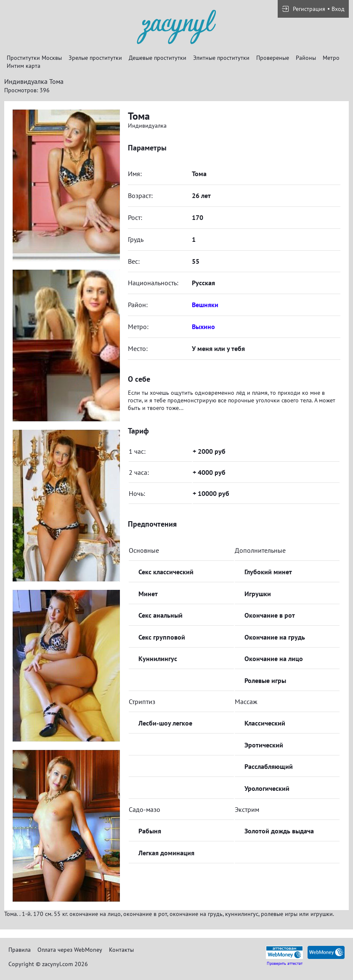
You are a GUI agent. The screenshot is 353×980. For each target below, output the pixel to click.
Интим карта (24, 66)
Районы (306, 58)
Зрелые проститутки (95, 58)
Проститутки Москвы (34, 58)
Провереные (273, 58)
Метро (331, 58)
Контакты (121, 950)
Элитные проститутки (221, 58)
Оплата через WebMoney (70, 950)
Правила (20, 950)
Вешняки (205, 305)
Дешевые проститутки (158, 58)
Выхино (203, 327)
